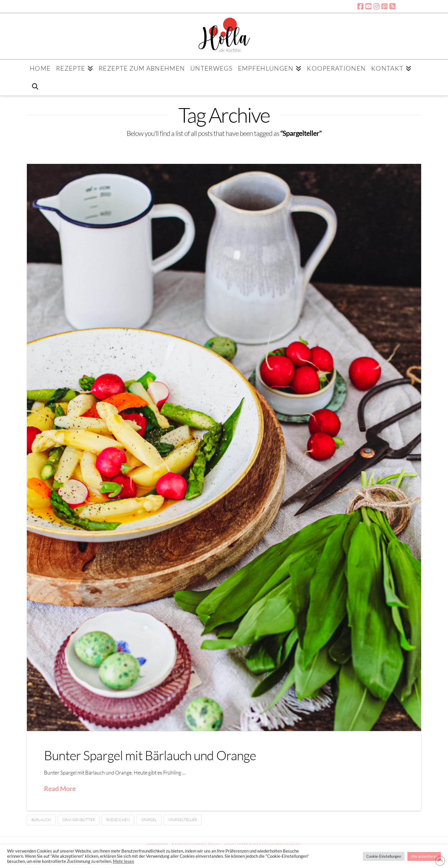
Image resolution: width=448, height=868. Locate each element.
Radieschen (118, 820)
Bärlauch (41, 820)
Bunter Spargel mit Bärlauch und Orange (150, 755)
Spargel (149, 820)
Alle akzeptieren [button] (424, 856)
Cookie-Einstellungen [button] (384, 856)
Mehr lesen (123, 861)
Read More (60, 788)
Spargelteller (183, 820)
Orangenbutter (79, 820)
